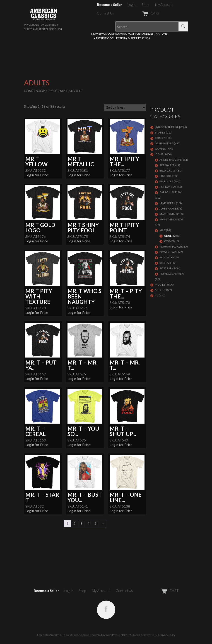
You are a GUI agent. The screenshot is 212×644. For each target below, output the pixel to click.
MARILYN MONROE (171, 219)
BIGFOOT (165, 176)
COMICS (134, 34)
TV (128, 34)
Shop (145, 5)
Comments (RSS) (149, 635)
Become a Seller (110, 5)
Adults (169, 236)
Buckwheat (168, 187)
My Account (164, 5)
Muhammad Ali (170, 247)
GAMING (122, 34)
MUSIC (105, 34)
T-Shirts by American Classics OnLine (58, 635)
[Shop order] (125, 107)
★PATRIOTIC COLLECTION (110, 38)
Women (170, 241)
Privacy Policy (167, 635)
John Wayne (168, 209)
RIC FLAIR (165, 263)
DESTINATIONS (158, 34)
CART (140, 13)
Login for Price (37, 175)
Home (29, 91)
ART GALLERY (168, 165)
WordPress (112, 635)
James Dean (167, 203)
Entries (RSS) (126, 635)
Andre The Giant (171, 160)
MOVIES (96, 34)
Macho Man (168, 214)
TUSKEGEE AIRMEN (172, 274)
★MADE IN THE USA (138, 38)
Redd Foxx (167, 257)
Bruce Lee (166, 181)
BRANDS (144, 34)
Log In (132, 5)
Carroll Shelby (170, 192)
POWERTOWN (169, 252)
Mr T (64, 91)
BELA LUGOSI (168, 171)
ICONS (113, 34)
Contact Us (105, 13)
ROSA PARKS (167, 268)
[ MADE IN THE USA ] (167, 127)
